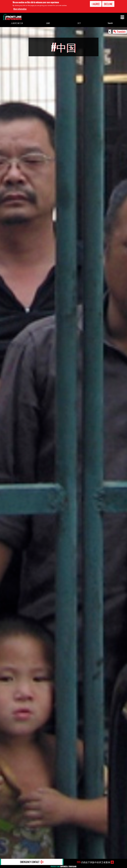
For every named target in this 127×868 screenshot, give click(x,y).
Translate (121, 32)
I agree (96, 4)
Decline (108, 4)
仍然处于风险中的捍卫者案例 (93, 862)
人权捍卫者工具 (17, 23)
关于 (79, 23)
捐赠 (48, 23)
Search (110, 23)
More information (20, 9)
